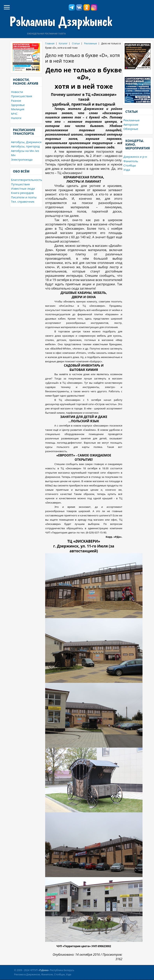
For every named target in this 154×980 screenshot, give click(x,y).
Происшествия (22, 96)
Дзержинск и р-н (135, 157)
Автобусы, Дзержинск (26, 142)
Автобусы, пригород (25, 146)
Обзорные (131, 129)
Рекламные (132, 120)
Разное (16, 101)
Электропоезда (22, 159)
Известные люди (23, 188)
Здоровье (18, 105)
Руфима (44, 970)
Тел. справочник (23, 201)
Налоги (16, 118)
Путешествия (20, 184)
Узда (127, 170)
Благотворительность (27, 180)
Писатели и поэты (24, 197)
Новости (17, 92)
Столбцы (130, 165)
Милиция (18, 109)
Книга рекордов (22, 193)
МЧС (14, 114)
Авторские (131, 124)
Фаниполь (131, 161)
